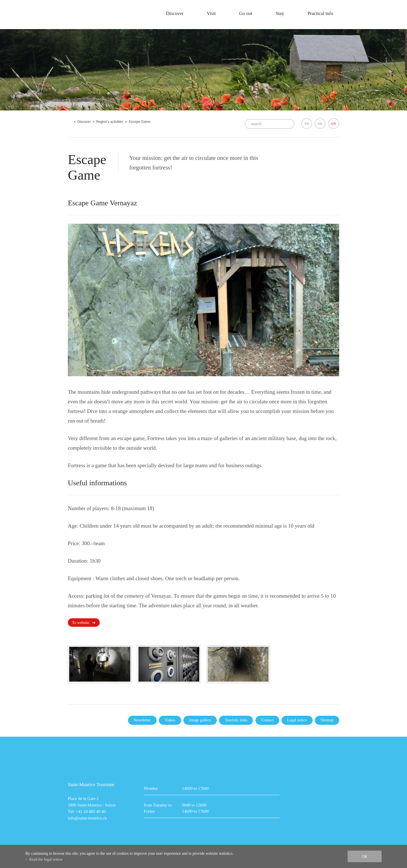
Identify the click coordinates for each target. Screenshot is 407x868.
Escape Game (140, 122)
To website (81, 623)
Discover (175, 13)
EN (334, 124)
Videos (170, 720)
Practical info (320, 13)
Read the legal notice (46, 859)
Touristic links (236, 720)
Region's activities (110, 122)
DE (320, 124)
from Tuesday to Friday (158, 808)
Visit (211, 13)
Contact (267, 720)
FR (307, 124)
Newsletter (142, 720)
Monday (151, 788)
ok (365, 857)
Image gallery (200, 720)
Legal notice (297, 720)
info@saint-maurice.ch (87, 818)
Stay (280, 13)
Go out (246, 13)
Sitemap (327, 720)
